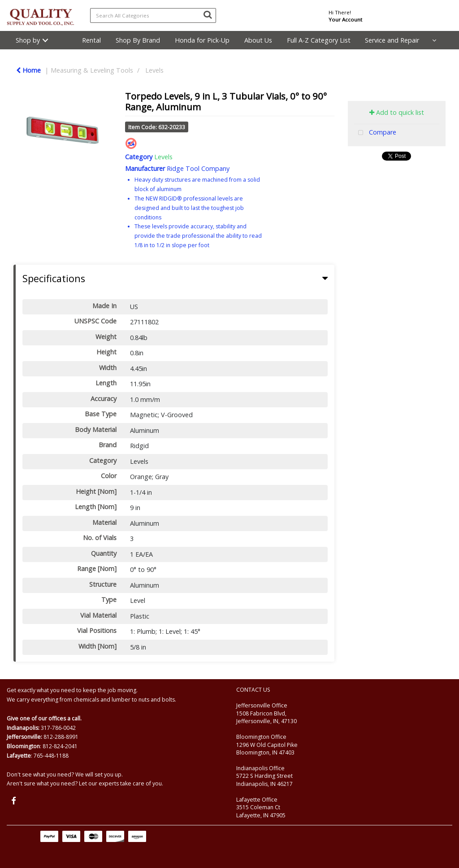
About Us (258, 40)
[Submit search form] (208, 14)
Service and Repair (392, 40)
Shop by (28, 40)
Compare (375, 133)
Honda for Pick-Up (202, 40)
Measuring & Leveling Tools (92, 70)
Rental (91, 40)
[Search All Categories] (153, 15)
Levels (154, 70)
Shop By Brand (138, 40)
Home (28, 70)
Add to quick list (397, 112)
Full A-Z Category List (319, 40)
